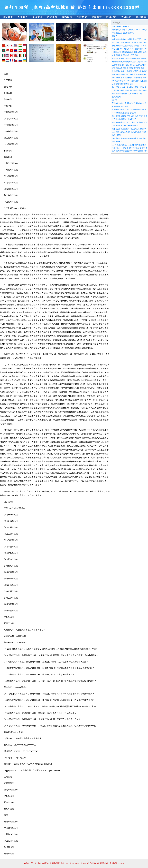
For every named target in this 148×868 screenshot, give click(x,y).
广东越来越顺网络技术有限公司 (124, 119)
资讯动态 (126, 17)
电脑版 (27, 863)
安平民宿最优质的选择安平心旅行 (125, 55)
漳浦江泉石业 (117, 142)
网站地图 (113, 863)
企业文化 (37, 17)
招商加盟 (82, 17)
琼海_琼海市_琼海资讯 (121, 27)
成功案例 (67, 17)
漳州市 (115, 100)
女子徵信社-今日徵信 (120, 106)
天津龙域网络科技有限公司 (122, 84)
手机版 (34, 863)
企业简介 (23, 17)
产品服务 (52, 17)
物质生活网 (116, 135)
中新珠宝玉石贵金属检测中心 (123, 33)
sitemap (121, 863)
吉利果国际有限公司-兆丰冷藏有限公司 (127, 94)
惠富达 (115, 36)
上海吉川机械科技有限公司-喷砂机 (125, 126)
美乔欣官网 (116, 97)
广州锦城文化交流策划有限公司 (124, 113)
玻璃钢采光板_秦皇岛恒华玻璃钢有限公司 (128, 68)
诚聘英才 (97, 17)
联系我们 (111, 17)
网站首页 (8, 17)
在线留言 (141, 17)
